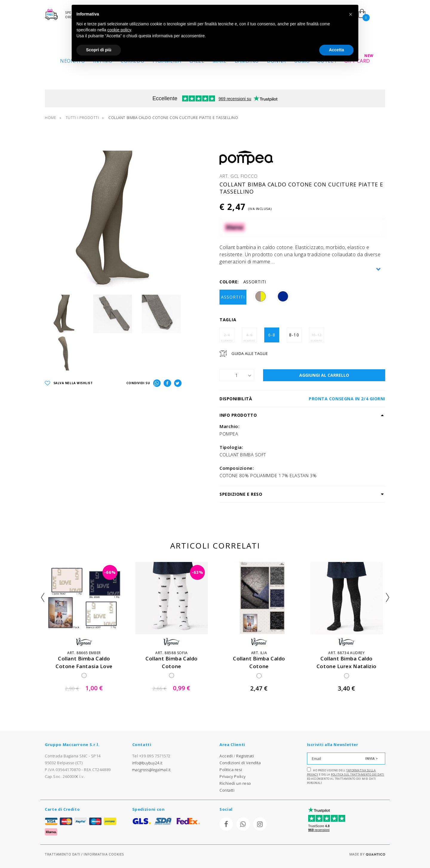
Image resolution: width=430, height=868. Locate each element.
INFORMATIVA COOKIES (104, 854)
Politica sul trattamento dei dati (357, 774)
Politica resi (231, 770)
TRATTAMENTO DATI (63, 854)
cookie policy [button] (119, 30)
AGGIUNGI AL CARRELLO (324, 375)
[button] (351, 14)
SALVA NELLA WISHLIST (69, 383)
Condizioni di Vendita (240, 763)
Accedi (226, 756)
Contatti (227, 790)
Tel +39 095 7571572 (151, 756)
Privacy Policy (233, 776)
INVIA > (371, 758)
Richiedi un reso (235, 783)
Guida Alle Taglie (250, 353)
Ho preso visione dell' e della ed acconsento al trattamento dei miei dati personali (346, 776)
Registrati (245, 756)
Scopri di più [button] (99, 50)
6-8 (272, 335)
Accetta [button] (336, 50)
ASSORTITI (233, 297)
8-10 (294, 335)
